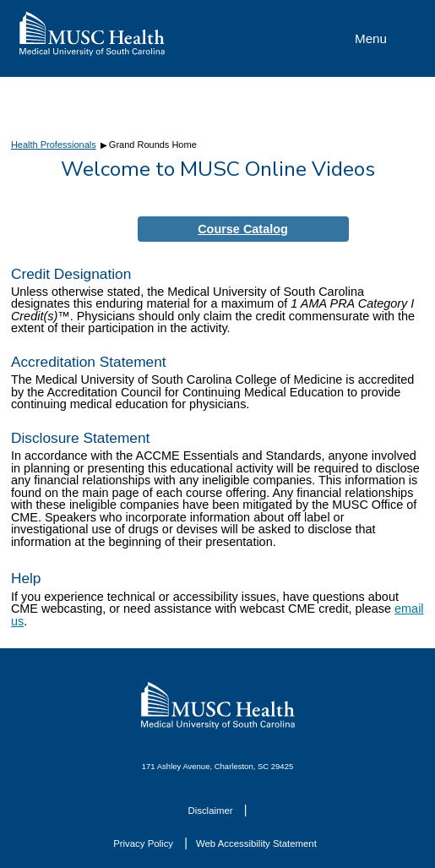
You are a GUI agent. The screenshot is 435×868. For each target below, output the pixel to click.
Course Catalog (243, 229)
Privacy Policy (144, 843)
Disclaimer (211, 811)
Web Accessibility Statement (256, 843)
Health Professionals (54, 145)
